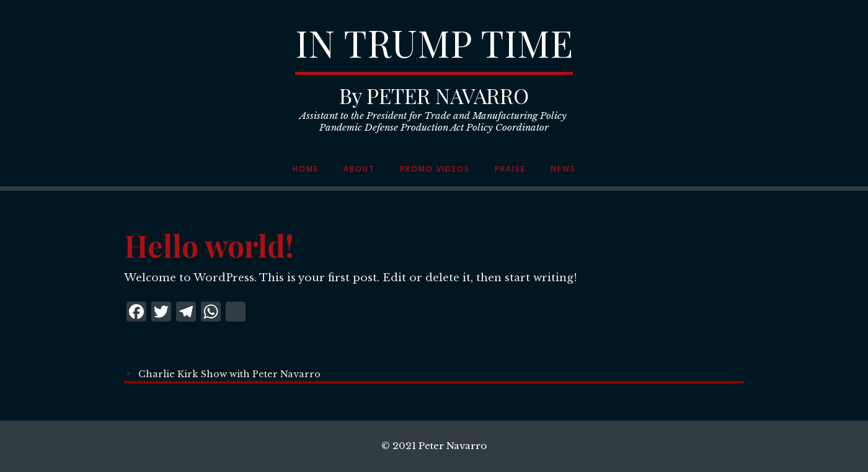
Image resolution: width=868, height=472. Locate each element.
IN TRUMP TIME (434, 42)
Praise (510, 169)
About (359, 169)
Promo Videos (435, 169)
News (563, 169)
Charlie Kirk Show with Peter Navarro (229, 374)
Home (306, 169)
